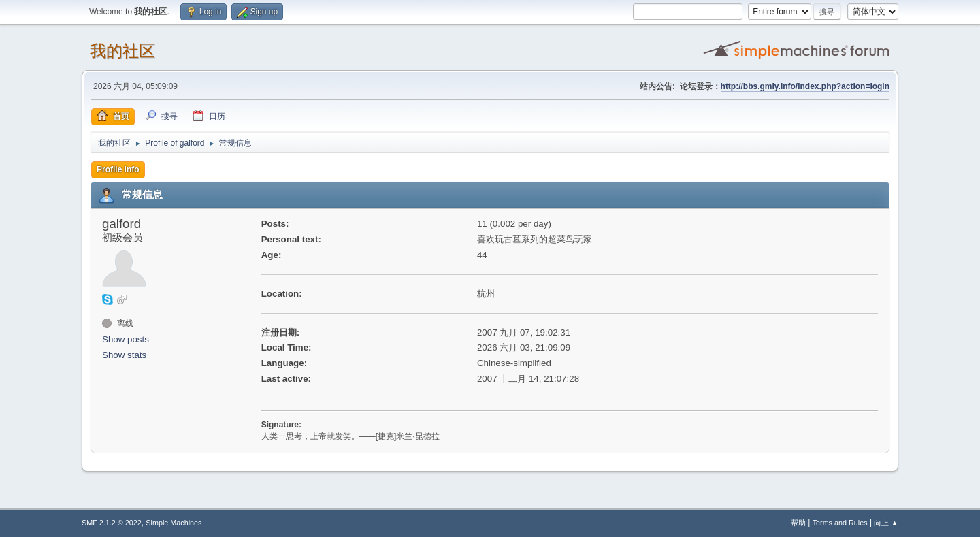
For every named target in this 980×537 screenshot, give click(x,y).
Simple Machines (174, 523)
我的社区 (122, 51)
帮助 (798, 523)
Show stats (124, 355)
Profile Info (118, 169)
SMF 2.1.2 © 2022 (112, 523)
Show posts (126, 339)
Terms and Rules (840, 523)
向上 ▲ (886, 523)
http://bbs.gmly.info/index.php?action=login (805, 86)
